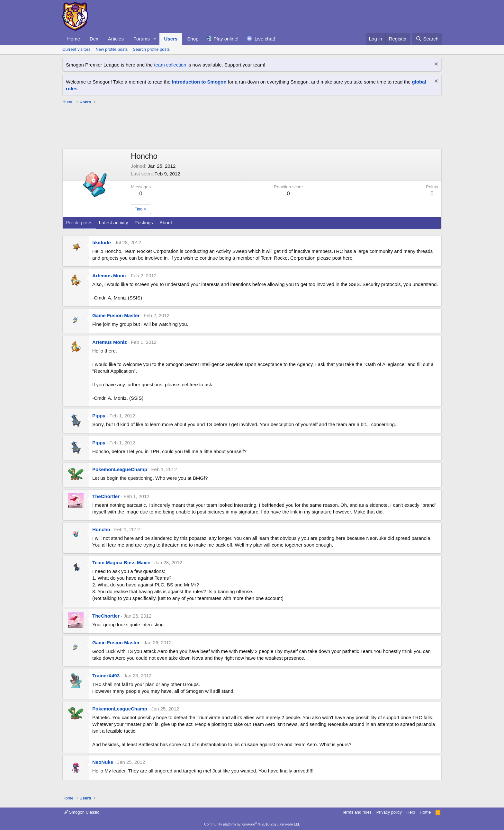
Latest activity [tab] (114, 223)
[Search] (427, 39)
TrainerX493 (106, 676)
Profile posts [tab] (79, 223)
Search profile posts (151, 49)
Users (171, 39)
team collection (170, 65)
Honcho (101, 529)
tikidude (102, 242)
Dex (94, 39)
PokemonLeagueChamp (120, 469)
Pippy (99, 416)
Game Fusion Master (116, 315)
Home (74, 39)
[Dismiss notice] (435, 65)
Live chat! (265, 39)
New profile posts (112, 49)
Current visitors (76, 49)
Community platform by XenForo (252, 824)
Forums (142, 39)
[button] (155, 39)
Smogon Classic (81, 812)
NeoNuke (103, 762)
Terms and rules (357, 812)
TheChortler (106, 496)
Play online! (226, 39)
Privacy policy (389, 812)
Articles (116, 39)
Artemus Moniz (110, 276)
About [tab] (166, 223)
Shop (193, 39)
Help (411, 812)
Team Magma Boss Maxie (121, 562)
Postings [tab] (144, 223)
